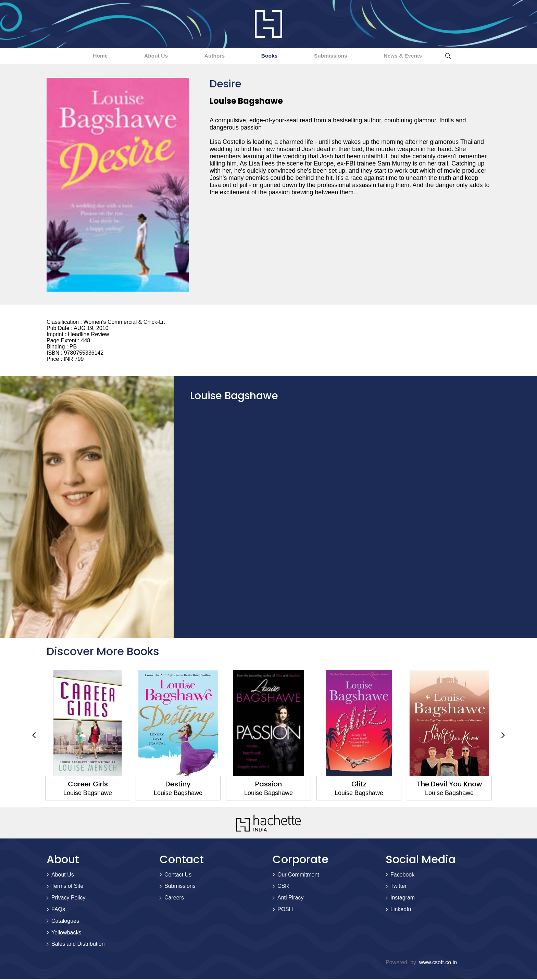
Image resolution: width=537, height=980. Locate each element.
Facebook (402, 875)
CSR (283, 887)
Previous (34, 736)
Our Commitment (298, 875)
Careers (174, 898)
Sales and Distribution (78, 945)
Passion (268, 784)
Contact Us (178, 875)
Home (78, 56)
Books (273, 56)
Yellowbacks (66, 933)
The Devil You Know (449, 784)
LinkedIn (401, 910)
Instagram (403, 898)
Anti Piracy (290, 898)
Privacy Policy (68, 898)
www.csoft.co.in (438, 963)
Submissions (343, 56)
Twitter (398, 887)
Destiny (178, 784)
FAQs (58, 910)
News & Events (424, 56)
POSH (285, 910)
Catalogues (65, 921)
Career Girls (88, 784)
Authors (210, 56)
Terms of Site (67, 887)
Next (503, 736)
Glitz (359, 784)
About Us (143, 56)
